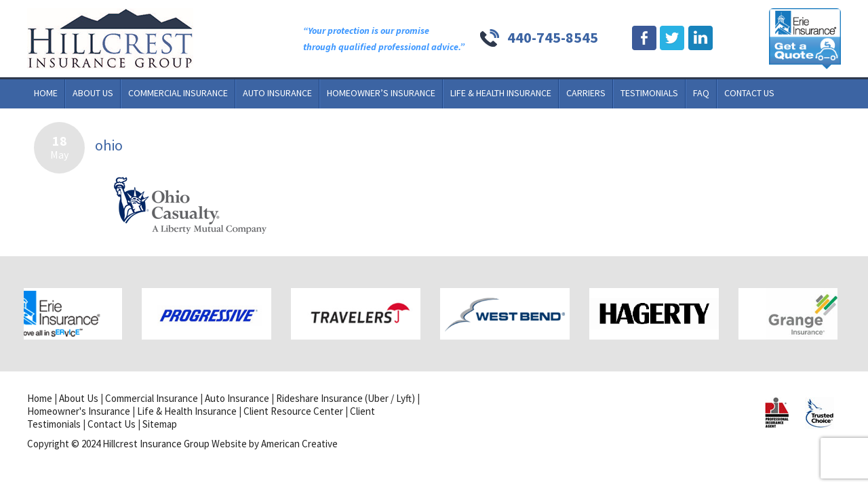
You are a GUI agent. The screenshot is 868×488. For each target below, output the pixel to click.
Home (46, 93)
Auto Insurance (277, 93)
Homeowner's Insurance (79, 411)
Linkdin (700, 38)
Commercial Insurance (178, 93)
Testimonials (649, 93)
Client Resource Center (293, 411)
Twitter (672, 38)
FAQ (701, 93)
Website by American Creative (275, 444)
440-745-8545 (553, 37)
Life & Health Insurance (501, 93)
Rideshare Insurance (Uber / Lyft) (346, 398)
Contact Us (749, 93)
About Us (93, 93)
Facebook (645, 38)
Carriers (586, 93)
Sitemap (160, 424)
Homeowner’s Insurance (381, 93)
